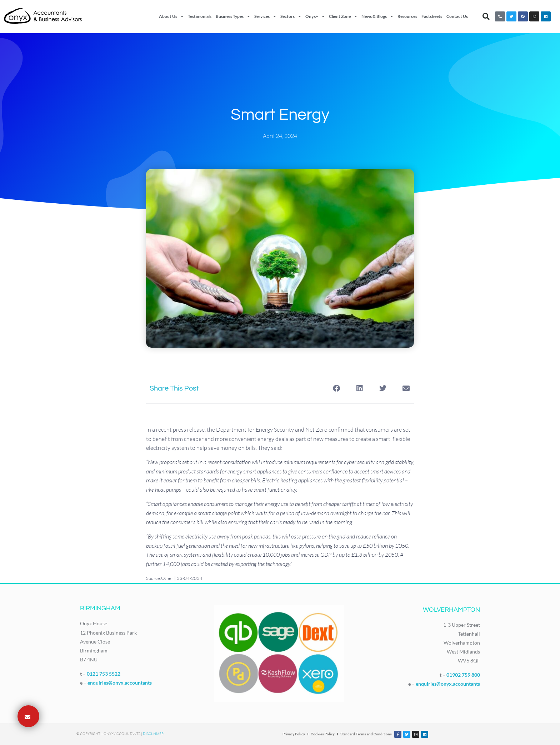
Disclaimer (153, 734)
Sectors (291, 16)
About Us (171, 16)
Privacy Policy (294, 734)
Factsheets (432, 16)
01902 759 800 (463, 675)
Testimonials (200, 16)
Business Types (233, 16)
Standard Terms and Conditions (366, 734)
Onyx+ (315, 16)
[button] (486, 16)
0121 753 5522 (104, 674)
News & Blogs (377, 16)
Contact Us (457, 16)
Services (265, 16)
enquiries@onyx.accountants (120, 683)
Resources (407, 16)
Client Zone (343, 16)
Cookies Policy (323, 734)
